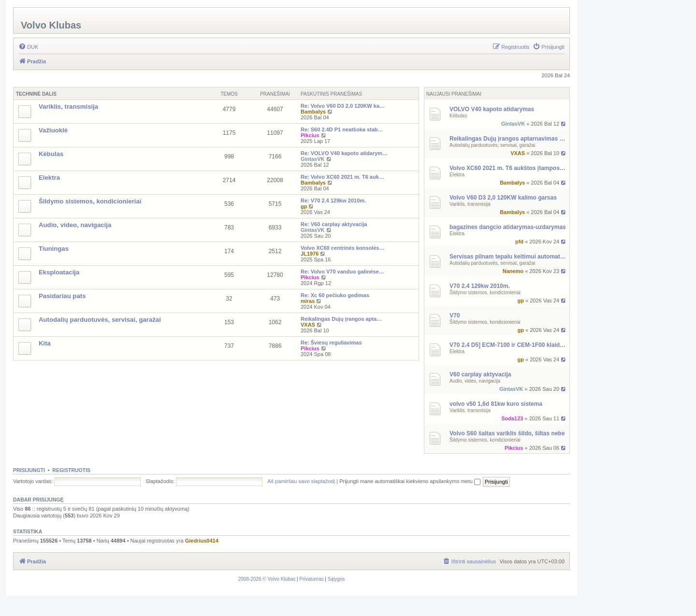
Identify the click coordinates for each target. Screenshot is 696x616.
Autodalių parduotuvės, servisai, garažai (492, 145)
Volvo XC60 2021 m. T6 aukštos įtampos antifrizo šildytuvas (508, 168)
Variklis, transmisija (470, 204)
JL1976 (310, 254)
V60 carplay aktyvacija (480, 374)
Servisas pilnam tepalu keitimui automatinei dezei (508, 257)
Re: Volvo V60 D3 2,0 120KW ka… (343, 106)
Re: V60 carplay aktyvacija (334, 224)
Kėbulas (458, 116)
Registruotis (71, 470)
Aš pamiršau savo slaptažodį (301, 481)
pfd (519, 242)
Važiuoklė (53, 130)
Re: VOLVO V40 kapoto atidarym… (344, 153)
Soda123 (512, 418)
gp (520, 301)
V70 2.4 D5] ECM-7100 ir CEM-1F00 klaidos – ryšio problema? (508, 345)
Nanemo (513, 271)
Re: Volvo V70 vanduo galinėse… (342, 272)
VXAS (518, 153)
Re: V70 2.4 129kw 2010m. (333, 201)
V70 (455, 315)
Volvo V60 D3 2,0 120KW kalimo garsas (503, 198)
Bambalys (512, 183)
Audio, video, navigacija (475, 381)
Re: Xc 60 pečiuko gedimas (335, 295)
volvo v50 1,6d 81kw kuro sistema (496, 404)
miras (308, 301)
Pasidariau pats (62, 296)
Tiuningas (54, 249)
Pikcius (514, 448)
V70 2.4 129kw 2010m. (480, 286)
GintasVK (513, 124)
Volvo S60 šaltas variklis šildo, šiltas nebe (507, 433)
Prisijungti (29, 470)
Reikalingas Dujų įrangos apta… (341, 319)
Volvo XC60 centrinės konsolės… (342, 248)
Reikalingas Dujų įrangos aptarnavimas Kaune (508, 139)
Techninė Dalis (36, 94)
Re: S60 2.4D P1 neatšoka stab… (342, 129)
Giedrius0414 (202, 541)
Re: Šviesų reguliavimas (331, 343)
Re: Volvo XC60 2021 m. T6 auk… (342, 177)
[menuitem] (28, 47)
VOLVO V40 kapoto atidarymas (492, 109)
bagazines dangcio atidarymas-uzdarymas (508, 227)
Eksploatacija (59, 272)
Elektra (457, 175)
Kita (45, 343)
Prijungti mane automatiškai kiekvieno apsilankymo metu (410, 481)
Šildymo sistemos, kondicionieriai (485, 293)
